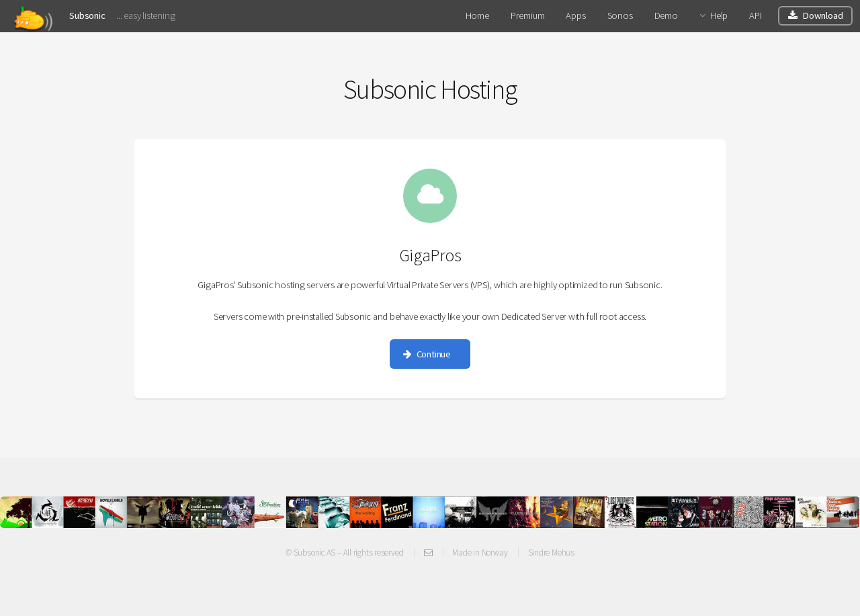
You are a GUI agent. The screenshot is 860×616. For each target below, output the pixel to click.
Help (719, 15)
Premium (527, 15)
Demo (666, 15)
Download (822, 15)
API (755, 15)
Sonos (620, 15)
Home (477, 15)
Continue (434, 354)
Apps (575, 15)
